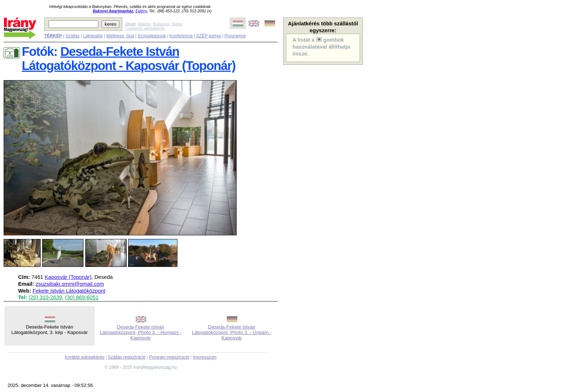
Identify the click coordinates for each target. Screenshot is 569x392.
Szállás (72, 36)
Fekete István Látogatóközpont (69, 291)
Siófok (177, 24)
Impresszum (204, 357)
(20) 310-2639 (45, 297)
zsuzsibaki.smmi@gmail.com (70, 284)
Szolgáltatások (152, 36)
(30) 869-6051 (82, 297)
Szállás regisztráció (127, 357)
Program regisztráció (169, 357)
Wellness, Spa (120, 36)
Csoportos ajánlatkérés (145, 28)
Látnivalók (93, 36)
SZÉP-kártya (209, 36)
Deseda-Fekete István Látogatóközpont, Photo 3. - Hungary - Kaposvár (141, 332)
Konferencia (181, 36)
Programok (235, 36)
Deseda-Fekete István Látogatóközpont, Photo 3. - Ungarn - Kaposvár (232, 332)
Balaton (144, 24)
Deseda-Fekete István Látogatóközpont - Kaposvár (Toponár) (129, 59)
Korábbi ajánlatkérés (84, 357)
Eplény (141, 11)
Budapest (161, 24)
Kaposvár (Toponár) (68, 277)
